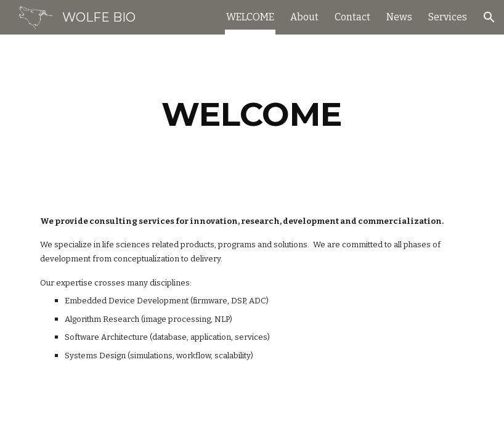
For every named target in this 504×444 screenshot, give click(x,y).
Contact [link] (352, 17)
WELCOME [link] (250, 17)
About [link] (304, 17)
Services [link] (448, 17)
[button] (489, 17)
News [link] (399, 17)
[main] (252, 114)
